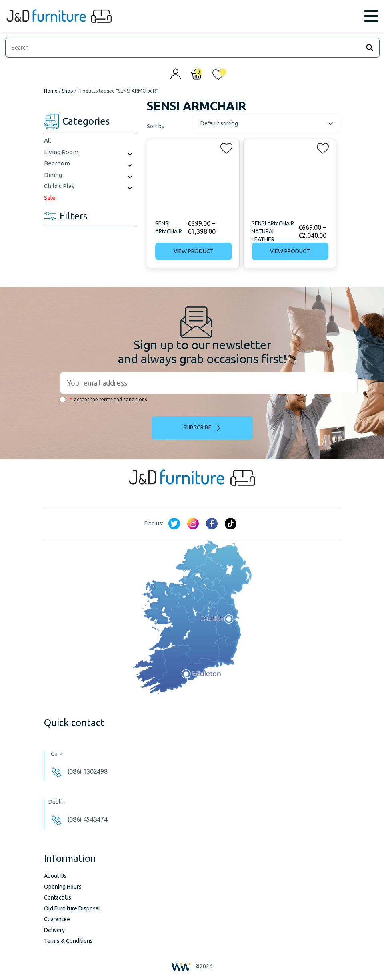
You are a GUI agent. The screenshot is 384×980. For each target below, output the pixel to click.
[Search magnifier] (370, 48)
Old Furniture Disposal (72, 908)
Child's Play (59, 186)
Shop (68, 91)
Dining (53, 175)
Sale (50, 198)
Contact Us (58, 897)
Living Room (61, 152)
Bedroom (57, 163)
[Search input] (185, 48)
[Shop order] (266, 124)
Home (51, 91)
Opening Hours (63, 887)
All (48, 140)
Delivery (54, 930)
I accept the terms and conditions (103, 399)
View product (194, 251)
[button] (224, 147)
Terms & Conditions (68, 941)
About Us (55, 876)
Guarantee (57, 919)
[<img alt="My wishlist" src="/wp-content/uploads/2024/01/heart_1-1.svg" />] (218, 76)
